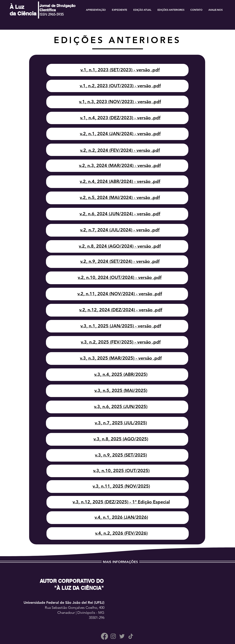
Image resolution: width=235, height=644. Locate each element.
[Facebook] (104, 636)
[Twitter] (122, 636)
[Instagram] (113, 636)
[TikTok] (131, 636)
